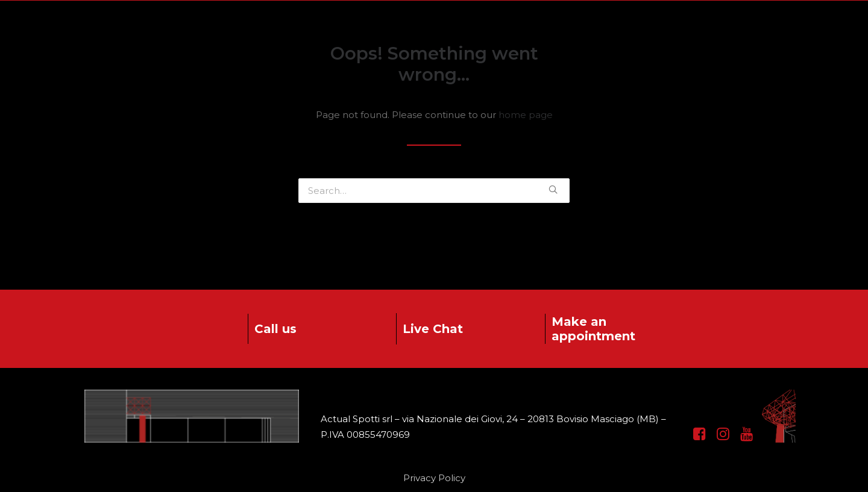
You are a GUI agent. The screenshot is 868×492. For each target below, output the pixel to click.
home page (526, 115)
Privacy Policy (434, 478)
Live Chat (433, 329)
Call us (275, 329)
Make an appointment (593, 329)
